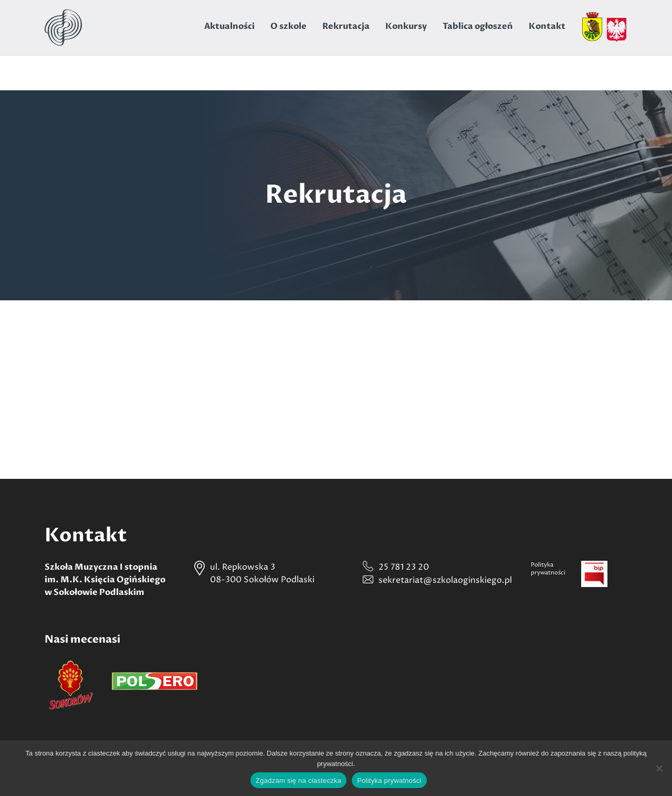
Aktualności (229, 26)
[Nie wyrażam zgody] (659, 768)
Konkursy (406, 26)
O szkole (288, 26)
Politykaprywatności (548, 569)
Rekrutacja (346, 26)
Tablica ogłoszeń (478, 26)
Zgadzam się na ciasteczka (298, 781)
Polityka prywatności (389, 781)
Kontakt (547, 26)
